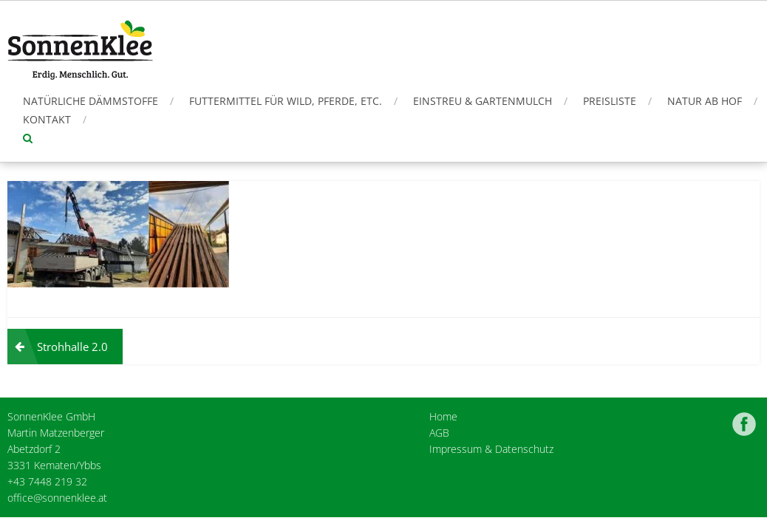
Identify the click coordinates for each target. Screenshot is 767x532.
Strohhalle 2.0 (72, 347)
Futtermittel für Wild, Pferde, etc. (286, 101)
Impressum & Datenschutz (491, 449)
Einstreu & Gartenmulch (483, 101)
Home (443, 416)
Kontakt (47, 119)
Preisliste (610, 101)
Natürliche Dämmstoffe (91, 101)
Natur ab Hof (705, 101)
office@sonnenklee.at (57, 498)
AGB (439, 433)
